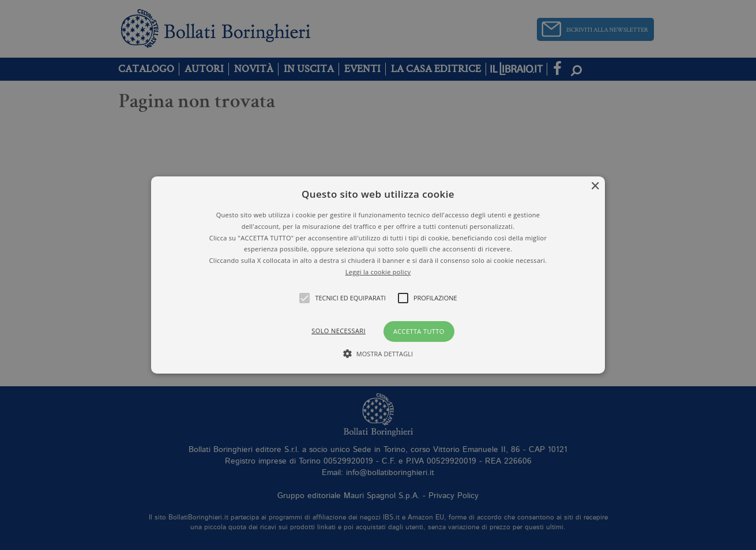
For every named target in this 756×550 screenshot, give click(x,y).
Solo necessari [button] (338, 331)
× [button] (595, 187)
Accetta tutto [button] (419, 331)
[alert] (378, 275)
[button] (378, 275)
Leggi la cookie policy (378, 272)
